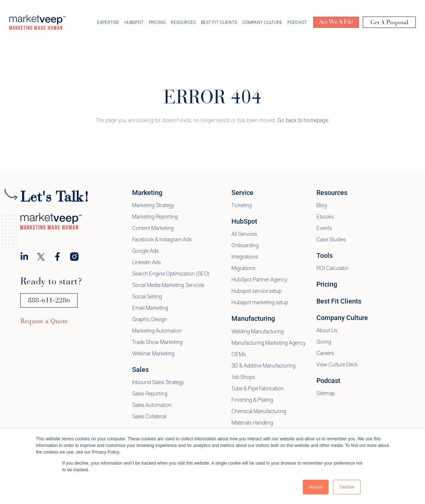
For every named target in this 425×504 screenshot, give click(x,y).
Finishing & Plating (252, 401)
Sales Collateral (149, 417)
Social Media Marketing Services (168, 286)
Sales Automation (152, 406)
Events (324, 229)
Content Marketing (153, 229)
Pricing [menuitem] (157, 23)
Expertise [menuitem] (108, 23)
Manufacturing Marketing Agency (269, 344)
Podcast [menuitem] (297, 23)
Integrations (245, 258)
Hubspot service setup (256, 292)
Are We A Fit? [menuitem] (336, 23)
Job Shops (243, 378)
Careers (325, 354)
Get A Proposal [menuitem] (389, 23)
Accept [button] (316, 487)
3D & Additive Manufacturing (263, 366)
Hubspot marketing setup (260, 303)
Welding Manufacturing (258, 332)
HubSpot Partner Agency (259, 280)
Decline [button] (347, 487)
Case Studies (331, 240)
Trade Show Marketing (157, 343)
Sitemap (326, 394)
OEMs (239, 355)
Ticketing (242, 206)
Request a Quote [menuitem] (44, 322)
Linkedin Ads (146, 263)
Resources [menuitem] (183, 23)
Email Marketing (150, 309)
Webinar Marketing (153, 354)
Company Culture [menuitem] (262, 23)
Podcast (328, 381)
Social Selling (147, 297)
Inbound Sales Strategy (158, 383)
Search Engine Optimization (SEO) (171, 274)
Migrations (243, 269)
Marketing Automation (157, 331)
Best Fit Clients (339, 302)
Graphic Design (150, 320)
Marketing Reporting (155, 217)
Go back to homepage (303, 121)
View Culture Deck (337, 365)
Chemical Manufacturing (259, 412)
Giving (324, 342)
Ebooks (325, 217)
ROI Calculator (333, 269)
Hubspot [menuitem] (134, 23)
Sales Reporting (150, 394)
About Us (327, 331)
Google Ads (145, 252)
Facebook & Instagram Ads (162, 240)
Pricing (327, 285)
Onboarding (245, 246)
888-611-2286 (49, 301)
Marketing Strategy (153, 206)
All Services (244, 235)
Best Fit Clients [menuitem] (219, 23)
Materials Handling (252, 423)
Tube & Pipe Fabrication (258, 389)
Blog (322, 206)
